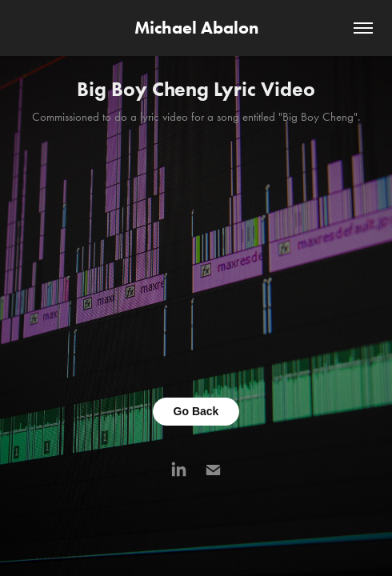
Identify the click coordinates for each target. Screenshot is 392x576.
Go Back (196, 411)
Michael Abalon (196, 28)
